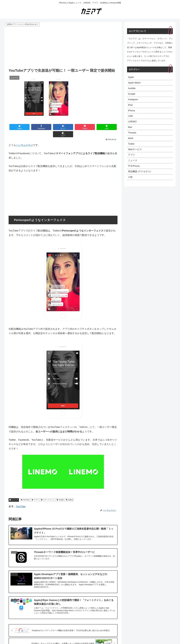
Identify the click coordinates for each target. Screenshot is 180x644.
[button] (108, 127)
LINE (131, 119)
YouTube (25, 493)
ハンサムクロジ (25, 138)
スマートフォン (48, 493)
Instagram (133, 101)
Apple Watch (135, 83)
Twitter (132, 148)
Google (132, 95)
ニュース (14, 493)
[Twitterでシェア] (18, 127)
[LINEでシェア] (90, 127)
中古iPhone (134, 172)
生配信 (70, 493)
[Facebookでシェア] (36, 127)
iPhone (132, 113)
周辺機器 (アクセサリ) (140, 178)
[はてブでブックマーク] (54, 127)
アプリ (35, 493)
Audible (132, 89)
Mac (130, 130)
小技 (130, 183)
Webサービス (135, 154)
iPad (130, 107)
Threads (132, 136)
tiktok (131, 142)
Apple (131, 77)
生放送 (60, 493)
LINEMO (133, 124)
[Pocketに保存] (72, 127)
